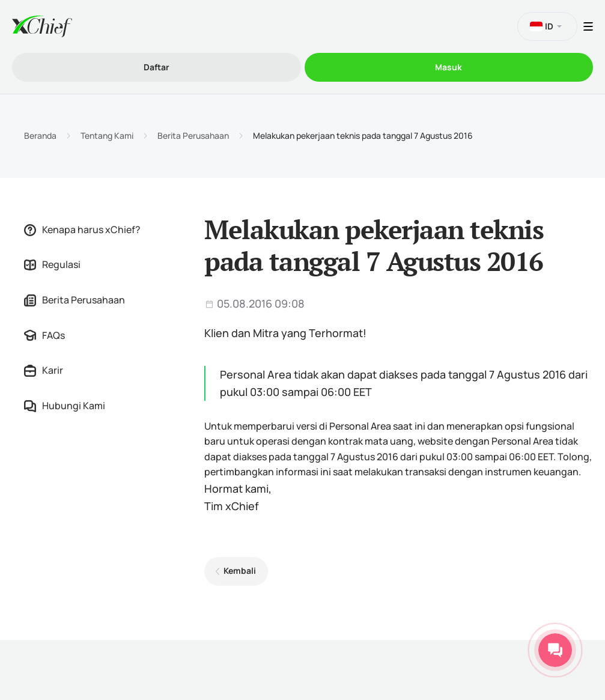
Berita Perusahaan (193, 136)
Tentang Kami (107, 136)
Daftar (157, 67)
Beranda (40, 136)
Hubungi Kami (65, 406)
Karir (44, 370)
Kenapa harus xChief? (82, 230)
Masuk (448, 67)
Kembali (240, 571)
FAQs (44, 335)
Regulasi (52, 264)
